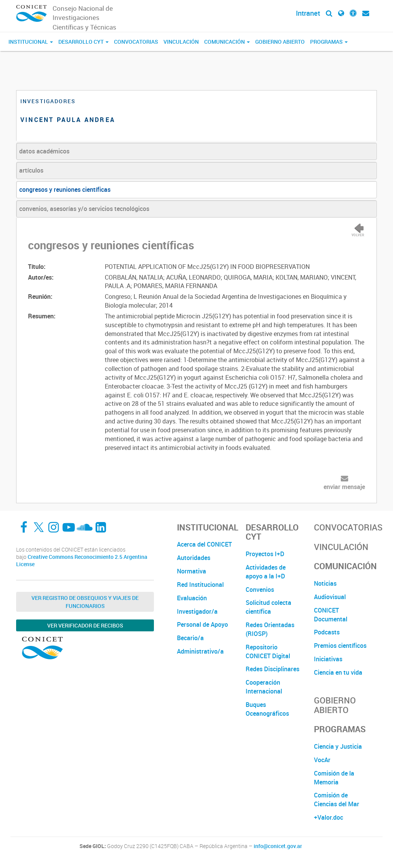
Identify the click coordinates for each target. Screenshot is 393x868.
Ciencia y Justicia (338, 746)
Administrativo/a (200, 651)
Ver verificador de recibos (85, 625)
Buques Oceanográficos (267, 709)
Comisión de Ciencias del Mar (337, 800)
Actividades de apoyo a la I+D (266, 572)
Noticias (325, 583)
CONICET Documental (331, 615)
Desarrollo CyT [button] (83, 42)
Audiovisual (330, 597)
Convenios (260, 590)
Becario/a (190, 638)
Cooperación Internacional (264, 687)
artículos (31, 170)
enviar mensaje (344, 487)
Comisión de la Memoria (334, 778)
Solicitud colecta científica (268, 607)
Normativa (192, 571)
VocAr (322, 760)
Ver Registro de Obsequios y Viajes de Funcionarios (85, 602)
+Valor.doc (329, 817)
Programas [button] (329, 42)
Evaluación (192, 598)
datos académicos (44, 151)
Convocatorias (136, 42)
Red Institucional (200, 585)
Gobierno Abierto (280, 42)
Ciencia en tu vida (338, 672)
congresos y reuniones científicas (65, 189)
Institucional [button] (31, 42)
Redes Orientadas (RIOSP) (270, 629)
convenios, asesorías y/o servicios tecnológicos (84, 209)
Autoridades (194, 558)
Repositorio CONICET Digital (268, 651)
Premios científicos (340, 646)
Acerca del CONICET (204, 544)
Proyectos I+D (265, 554)
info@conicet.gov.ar (278, 846)
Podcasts (327, 632)
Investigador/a (197, 611)
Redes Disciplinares (272, 669)
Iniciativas (328, 659)
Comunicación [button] (227, 42)
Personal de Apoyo (202, 624)
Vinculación (181, 42)
